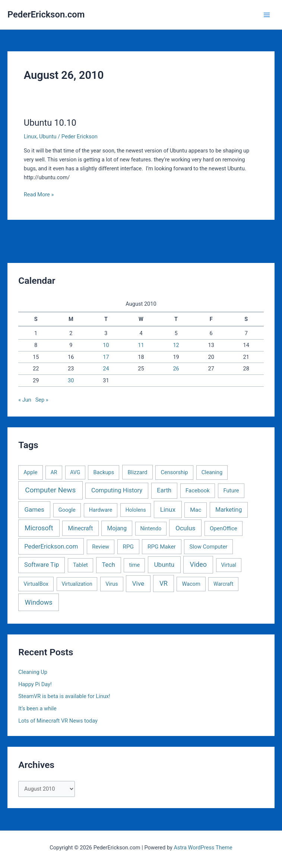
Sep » (42, 400)
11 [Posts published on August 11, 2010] (141, 345)
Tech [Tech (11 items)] (108, 565)
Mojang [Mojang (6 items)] (117, 528)
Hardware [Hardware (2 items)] (101, 510)
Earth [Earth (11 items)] (164, 490)
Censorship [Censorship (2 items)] (175, 472)
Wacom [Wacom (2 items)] (191, 584)
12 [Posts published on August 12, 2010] (176, 345)
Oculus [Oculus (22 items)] (185, 528)
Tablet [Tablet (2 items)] (80, 565)
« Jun (25, 400)
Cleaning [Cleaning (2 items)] (212, 472)
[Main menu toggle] (267, 15)
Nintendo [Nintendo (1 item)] (151, 528)
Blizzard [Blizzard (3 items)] (137, 472)
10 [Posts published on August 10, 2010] (106, 345)
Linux (30, 136)
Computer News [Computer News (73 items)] (50, 490)
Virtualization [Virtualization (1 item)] (77, 584)
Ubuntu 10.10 (50, 123)
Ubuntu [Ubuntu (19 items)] (164, 565)
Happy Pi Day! (35, 684)
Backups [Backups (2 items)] (104, 472)
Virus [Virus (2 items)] (112, 584)
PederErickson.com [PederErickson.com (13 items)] (51, 546)
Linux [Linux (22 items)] (168, 509)
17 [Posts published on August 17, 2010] (106, 357)
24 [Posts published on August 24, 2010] (106, 369)
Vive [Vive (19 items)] (138, 584)
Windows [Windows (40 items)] (39, 602)
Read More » (39, 195)
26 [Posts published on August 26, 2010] (176, 369)
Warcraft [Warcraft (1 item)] (223, 584)
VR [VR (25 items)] (164, 584)
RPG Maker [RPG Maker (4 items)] (162, 547)
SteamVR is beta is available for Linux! (64, 696)
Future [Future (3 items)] (231, 491)
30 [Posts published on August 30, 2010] (71, 380)
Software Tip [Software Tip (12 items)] (42, 565)
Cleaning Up (33, 672)
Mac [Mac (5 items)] (196, 510)
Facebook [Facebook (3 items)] (198, 491)
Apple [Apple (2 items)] (30, 472)
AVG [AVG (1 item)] (75, 472)
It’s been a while (37, 708)
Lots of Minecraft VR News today (58, 721)
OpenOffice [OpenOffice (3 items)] (224, 528)
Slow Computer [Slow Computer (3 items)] (209, 547)
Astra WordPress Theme (203, 848)
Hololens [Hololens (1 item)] (136, 510)
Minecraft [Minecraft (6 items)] (80, 528)
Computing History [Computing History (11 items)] (117, 490)
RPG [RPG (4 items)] (128, 547)
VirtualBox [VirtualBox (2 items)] (36, 584)
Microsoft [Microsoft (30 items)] (39, 528)
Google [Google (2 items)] (67, 510)
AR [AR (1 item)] (54, 472)
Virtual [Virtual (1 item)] (229, 565)
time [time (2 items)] (134, 565)
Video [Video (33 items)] (199, 564)
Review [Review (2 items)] (101, 547)
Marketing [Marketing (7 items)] (229, 510)
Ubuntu (48, 136)
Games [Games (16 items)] (34, 509)
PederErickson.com (46, 15)
